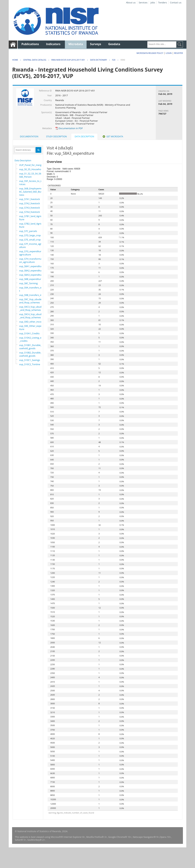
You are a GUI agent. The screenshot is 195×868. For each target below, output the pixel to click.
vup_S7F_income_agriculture (31, 245)
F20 (114, 60)
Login (169, 53)
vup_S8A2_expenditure (31, 271)
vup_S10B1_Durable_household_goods (32, 347)
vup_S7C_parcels (28, 231)
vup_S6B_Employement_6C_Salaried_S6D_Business (32, 192)
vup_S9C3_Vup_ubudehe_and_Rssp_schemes (32, 308)
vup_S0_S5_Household (31, 169)
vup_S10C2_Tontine (30, 364)
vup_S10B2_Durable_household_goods (32, 354)
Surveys (96, 44)
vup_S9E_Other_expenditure (32, 328)
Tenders (163, 2)
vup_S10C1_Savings (30, 360)
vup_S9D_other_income (32, 322)
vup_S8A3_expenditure (31, 275)
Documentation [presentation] (29, 136)
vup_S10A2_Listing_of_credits (31, 339)
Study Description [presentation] (57, 136)
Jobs (153, 2)
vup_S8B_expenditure (31, 279)
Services (143, 2)
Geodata (114, 44)
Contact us (176, 2)
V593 (123, 60)
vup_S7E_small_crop (30, 240)
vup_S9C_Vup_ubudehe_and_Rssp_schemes (32, 301)
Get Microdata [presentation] (113, 136)
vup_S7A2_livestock (30, 203)
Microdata (76, 44)
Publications (30, 44)
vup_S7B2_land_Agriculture (31, 225)
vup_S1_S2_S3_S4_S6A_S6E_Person (31, 175)
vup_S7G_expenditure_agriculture (31, 253)
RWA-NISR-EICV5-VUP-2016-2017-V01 (68, 60)
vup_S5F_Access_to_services (31, 183)
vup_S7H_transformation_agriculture (31, 260)
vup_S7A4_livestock (30, 212)
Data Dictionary (99, 60)
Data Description (23, 160)
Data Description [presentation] (84, 136)
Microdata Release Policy (150, 53)
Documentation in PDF (69, 128)
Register (179, 53)
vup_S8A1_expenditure (31, 266)
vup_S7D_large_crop (30, 235)
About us (131, 2)
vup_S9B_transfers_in (31, 295)
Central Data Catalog (35, 60)
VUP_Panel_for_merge (31, 165)
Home (15, 60)
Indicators (53, 44)
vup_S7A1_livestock (30, 199)
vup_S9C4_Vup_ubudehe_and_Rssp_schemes (32, 316)
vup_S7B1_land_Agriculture (31, 218)
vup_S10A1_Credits (29, 333)
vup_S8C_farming (28, 283)
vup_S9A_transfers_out (31, 289)
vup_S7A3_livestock (30, 208)
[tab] (29, 137)
